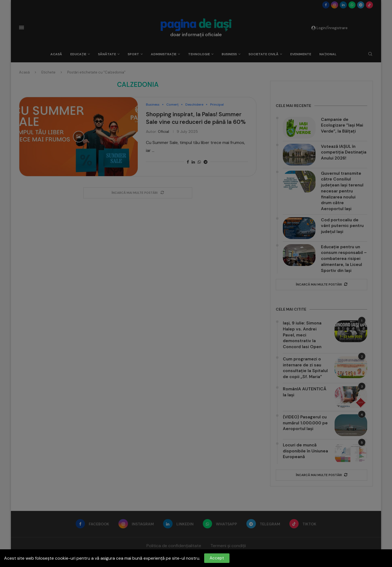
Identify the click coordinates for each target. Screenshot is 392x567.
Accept (217, 558)
